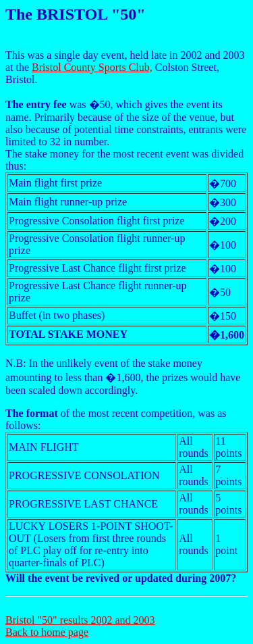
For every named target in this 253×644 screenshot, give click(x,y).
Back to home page (47, 632)
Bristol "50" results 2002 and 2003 (80, 620)
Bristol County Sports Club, (92, 67)
